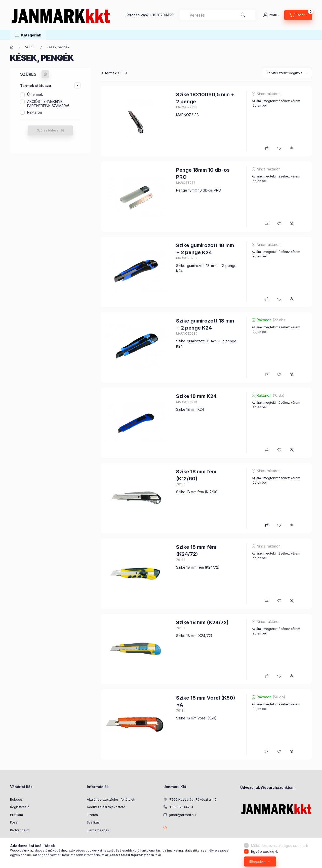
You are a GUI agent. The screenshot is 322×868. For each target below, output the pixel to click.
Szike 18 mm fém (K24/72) (196, 551)
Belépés (16, 799)
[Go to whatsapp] (310, 853)
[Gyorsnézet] (292, 148)
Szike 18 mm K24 (196, 396)
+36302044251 (162, 15)
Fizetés (92, 815)
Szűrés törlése (48, 130)
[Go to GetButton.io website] (310, 863)
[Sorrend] (287, 73)
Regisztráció (20, 807)
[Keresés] (243, 15)
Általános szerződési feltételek (111, 799)
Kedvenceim (20, 830)
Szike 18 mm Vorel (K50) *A (206, 701)
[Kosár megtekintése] (298, 15)
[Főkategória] (12, 47)
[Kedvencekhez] (279, 148)
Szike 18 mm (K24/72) (202, 622)
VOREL (30, 47)
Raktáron (35, 112)
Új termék (35, 94)
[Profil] (271, 15)
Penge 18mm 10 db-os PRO (203, 173)
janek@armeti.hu (183, 815)
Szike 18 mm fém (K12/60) (196, 475)
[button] (28, 35)
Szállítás (93, 822)
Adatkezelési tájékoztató (106, 807)
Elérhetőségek (98, 830)
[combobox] (217, 15)
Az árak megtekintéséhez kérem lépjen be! (276, 103)
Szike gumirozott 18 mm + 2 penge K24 (205, 249)
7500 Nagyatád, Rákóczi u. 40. (193, 799)
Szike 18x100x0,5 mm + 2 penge (205, 98)
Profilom (16, 815)
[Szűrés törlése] (45, 74)
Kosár (14, 822)
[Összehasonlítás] (267, 148)
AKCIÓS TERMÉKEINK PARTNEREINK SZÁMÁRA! (48, 104)
